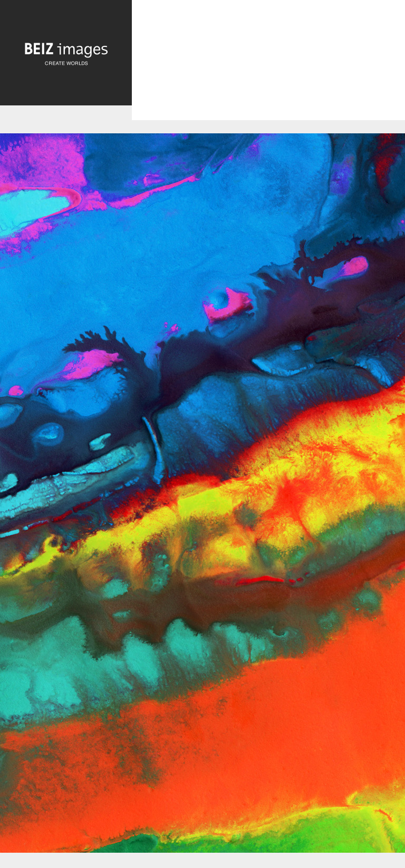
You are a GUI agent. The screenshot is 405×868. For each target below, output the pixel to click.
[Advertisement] (268, 69)
